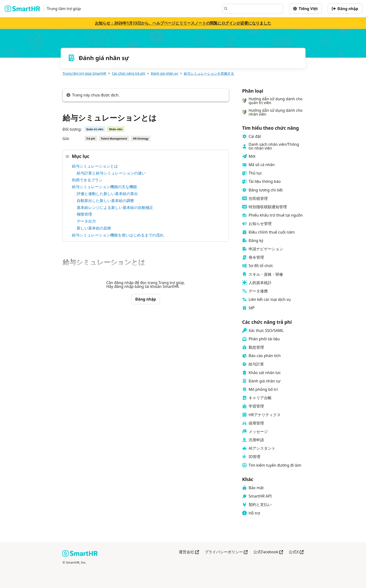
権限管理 (84, 214)
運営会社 (189, 552)
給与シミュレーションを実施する (209, 73)
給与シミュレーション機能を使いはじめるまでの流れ (118, 235)
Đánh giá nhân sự (164, 73)
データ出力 (86, 221)
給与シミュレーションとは (95, 166)
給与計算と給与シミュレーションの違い (111, 173)
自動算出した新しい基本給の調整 (105, 201)
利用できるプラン (87, 180)
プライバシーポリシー (226, 552)
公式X (296, 552)
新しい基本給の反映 (94, 228)
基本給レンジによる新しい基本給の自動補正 (115, 207)
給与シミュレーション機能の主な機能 (104, 187)
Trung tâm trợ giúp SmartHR (85, 73)
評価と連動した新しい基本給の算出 (107, 194)
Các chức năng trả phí (129, 73)
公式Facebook (268, 552)
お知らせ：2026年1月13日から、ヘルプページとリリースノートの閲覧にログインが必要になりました (183, 23)
